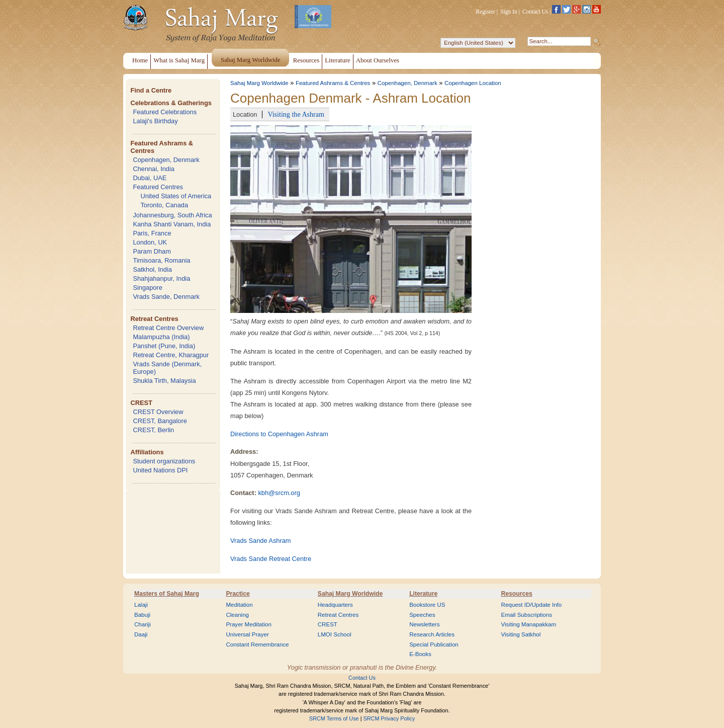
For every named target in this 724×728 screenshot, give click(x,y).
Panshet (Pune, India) (164, 346)
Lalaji (141, 605)
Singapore (147, 288)
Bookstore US (427, 605)
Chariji (143, 624)
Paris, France (152, 233)
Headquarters (335, 605)
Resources (517, 594)
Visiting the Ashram (296, 114)
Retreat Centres (154, 319)
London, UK (150, 242)
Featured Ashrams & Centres (333, 83)
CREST (141, 403)
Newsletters (424, 624)
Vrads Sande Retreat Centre (271, 559)
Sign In (509, 12)
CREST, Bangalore (160, 421)
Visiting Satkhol (521, 634)
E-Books (420, 654)
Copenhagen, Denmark (166, 160)
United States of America (176, 196)
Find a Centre (151, 90)
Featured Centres (158, 187)
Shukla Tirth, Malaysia (164, 381)
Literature (423, 594)
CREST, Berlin (153, 430)
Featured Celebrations (165, 112)
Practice (238, 594)
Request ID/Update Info (532, 605)
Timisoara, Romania (161, 260)
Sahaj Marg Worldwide (259, 83)
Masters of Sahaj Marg (167, 594)
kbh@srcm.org (279, 493)
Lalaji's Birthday (155, 121)
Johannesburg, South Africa (172, 215)
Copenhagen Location (473, 83)
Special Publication (434, 644)
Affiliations (147, 452)
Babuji (142, 615)
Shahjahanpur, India (161, 278)
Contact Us (535, 12)
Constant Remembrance (257, 644)
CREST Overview (158, 412)
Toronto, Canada (164, 205)
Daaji (141, 634)
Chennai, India (154, 169)
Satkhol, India (152, 269)
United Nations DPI (160, 470)
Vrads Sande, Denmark (166, 297)
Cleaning (237, 615)
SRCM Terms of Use (334, 718)
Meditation (239, 605)
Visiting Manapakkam (529, 624)
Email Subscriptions (527, 615)
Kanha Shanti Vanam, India (172, 224)
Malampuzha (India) (161, 337)
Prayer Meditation (249, 624)
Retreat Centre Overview (168, 328)
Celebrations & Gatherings (171, 103)
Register (486, 12)
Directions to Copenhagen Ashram (279, 434)
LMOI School (335, 634)
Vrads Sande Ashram (260, 541)
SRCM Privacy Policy (389, 718)
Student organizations (164, 461)
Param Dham (152, 251)
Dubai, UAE (150, 178)
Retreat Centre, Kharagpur (171, 355)
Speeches (422, 615)
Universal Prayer (247, 634)
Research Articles (432, 634)
